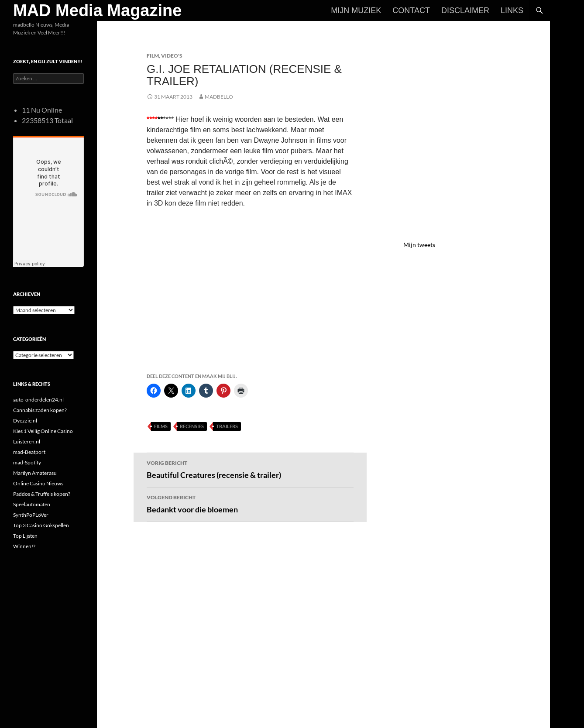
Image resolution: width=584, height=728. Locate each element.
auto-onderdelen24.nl (38, 400)
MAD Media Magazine (97, 10)
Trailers (227, 426)
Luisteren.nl (27, 441)
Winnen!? (24, 546)
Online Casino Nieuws (38, 483)
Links (512, 10)
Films (161, 426)
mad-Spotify (27, 462)
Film (153, 56)
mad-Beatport (29, 452)
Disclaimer (465, 10)
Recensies (192, 426)
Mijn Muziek (356, 10)
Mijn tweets (419, 245)
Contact (411, 10)
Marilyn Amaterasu (35, 473)
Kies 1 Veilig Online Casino (43, 431)
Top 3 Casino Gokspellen (41, 525)
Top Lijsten (25, 536)
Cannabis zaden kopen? (40, 410)
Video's (172, 56)
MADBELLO (219, 97)
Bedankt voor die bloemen (250, 503)
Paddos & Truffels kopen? (42, 494)
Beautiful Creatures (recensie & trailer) (250, 469)
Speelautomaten (32, 504)
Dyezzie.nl (25, 421)
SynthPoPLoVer (31, 515)
